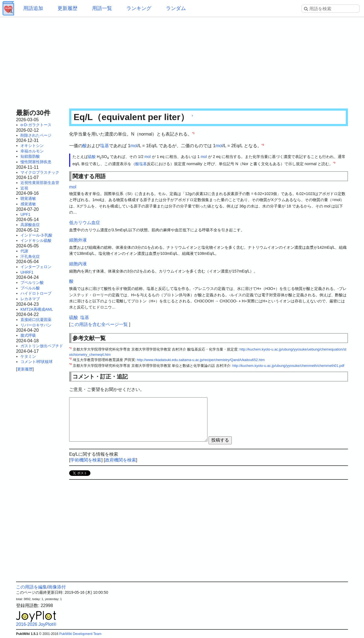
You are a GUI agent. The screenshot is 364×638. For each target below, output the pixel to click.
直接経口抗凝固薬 (36, 320)
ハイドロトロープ (36, 293)
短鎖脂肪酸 (30, 156)
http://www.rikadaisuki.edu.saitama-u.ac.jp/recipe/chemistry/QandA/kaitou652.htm (201, 360)
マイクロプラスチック (40, 172)
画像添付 (57, 587)
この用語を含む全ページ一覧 (99, 324)
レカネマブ (30, 299)
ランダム (176, 8)
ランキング (139, 8)
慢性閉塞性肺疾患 (36, 162)
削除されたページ (36, 135)
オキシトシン (32, 146)
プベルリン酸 (32, 282)
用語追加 (33, 8)
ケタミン (28, 356)
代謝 (24, 251)
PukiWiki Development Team (80, 634)
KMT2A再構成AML (37, 309)
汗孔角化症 (30, 256)
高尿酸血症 (30, 225)
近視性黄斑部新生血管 (40, 183)
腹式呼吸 (28, 335)
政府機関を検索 (121, 460)
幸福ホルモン (32, 151)
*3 (334, 163)
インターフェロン (36, 267)
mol (134, 146)
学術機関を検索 (86, 460)
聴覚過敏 (28, 198)
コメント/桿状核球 (37, 362)
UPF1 (25, 214)
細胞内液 (78, 264)
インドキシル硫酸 (36, 240)
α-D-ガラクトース (36, 125)
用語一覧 (102, 8)
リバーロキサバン (36, 325)
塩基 (105, 146)
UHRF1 (27, 272)
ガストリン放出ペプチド (42, 346)
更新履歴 (67, 8)
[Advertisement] (182, 61)
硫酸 (92, 157)
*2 (263, 144)
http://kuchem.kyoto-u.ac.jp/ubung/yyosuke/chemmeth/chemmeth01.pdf (288, 366)
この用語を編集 (32, 587)
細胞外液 (78, 240)
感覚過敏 (28, 204)
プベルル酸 (30, 288)
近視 (24, 188)
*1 (193, 133)
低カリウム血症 (85, 223)
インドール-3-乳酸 (36, 235)
